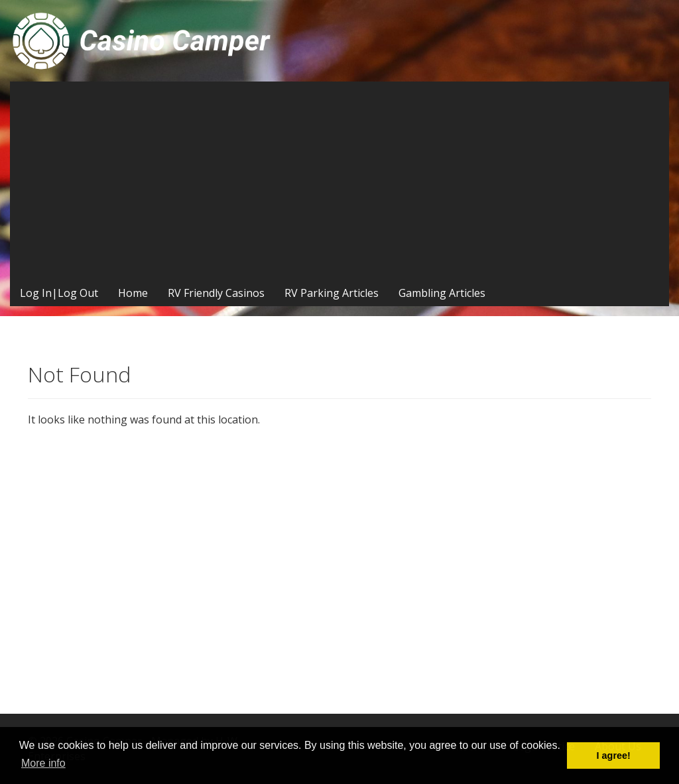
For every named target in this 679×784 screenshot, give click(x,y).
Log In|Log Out (59, 293)
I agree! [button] (614, 756)
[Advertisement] (339, 181)
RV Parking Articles (332, 293)
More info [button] (43, 763)
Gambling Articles (442, 293)
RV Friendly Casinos (216, 293)
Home (133, 293)
